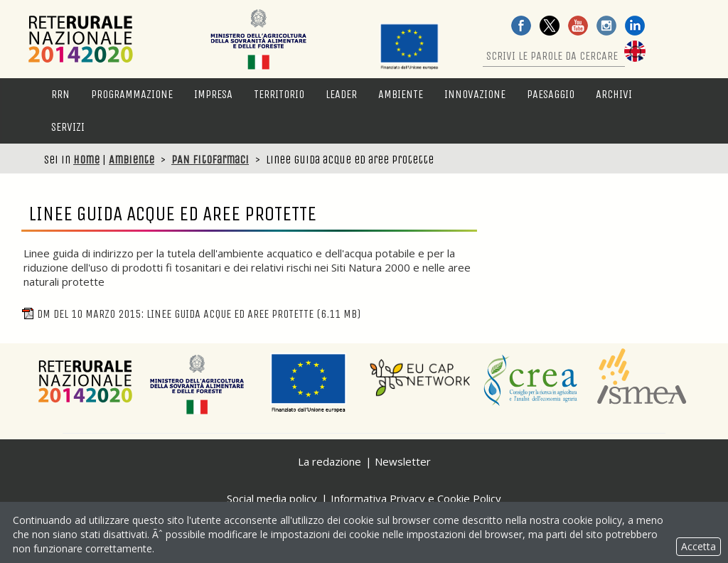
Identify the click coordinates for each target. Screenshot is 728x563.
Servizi (68, 127)
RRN (60, 94)
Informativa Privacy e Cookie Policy (416, 498)
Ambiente (401, 94)
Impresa (213, 94)
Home (86, 160)
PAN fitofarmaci (210, 160)
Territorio (279, 94)
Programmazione (132, 94)
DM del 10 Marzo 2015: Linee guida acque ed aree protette (191, 314)
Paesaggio (551, 94)
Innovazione (475, 94)
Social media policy (272, 498)
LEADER (341, 94)
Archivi (614, 94)
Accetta (698, 546)
